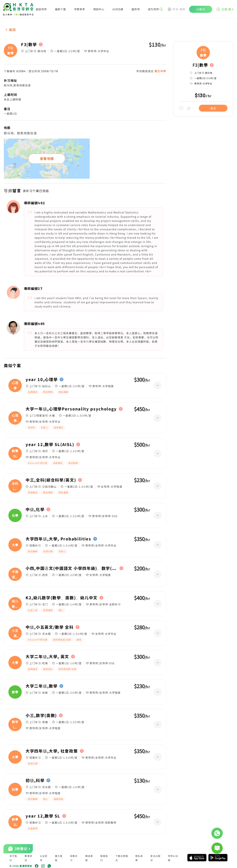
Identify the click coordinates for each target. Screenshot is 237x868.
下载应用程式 (122, 858)
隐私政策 (139, 858)
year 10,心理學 (42, 380)
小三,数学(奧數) (41, 715)
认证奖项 (44, 858)
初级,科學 (35, 780)
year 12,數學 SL (43, 816)
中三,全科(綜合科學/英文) (51, 480)
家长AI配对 (155, 858)
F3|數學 (29, 45)
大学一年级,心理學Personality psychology (71, 409)
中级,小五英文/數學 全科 (50, 627)
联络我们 (104, 858)
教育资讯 (28, 858)
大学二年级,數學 (42, 686)
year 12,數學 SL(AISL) (50, 445)
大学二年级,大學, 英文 (47, 657)
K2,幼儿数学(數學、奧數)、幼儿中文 (62, 598)
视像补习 (74, 858)
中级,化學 (35, 509)
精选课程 (89, 858)
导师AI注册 (173, 858)
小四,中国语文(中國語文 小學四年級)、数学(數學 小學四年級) (72, 568)
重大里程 (59, 858)
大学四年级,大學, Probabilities (58, 539)
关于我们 (13, 858)
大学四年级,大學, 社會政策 (52, 751)
